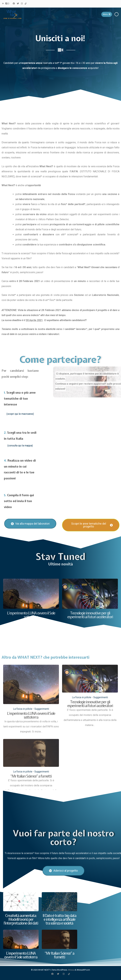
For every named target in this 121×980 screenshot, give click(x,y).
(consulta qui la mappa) (20, 446)
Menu (107, 14)
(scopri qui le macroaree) (20, 414)
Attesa (71, 970)
